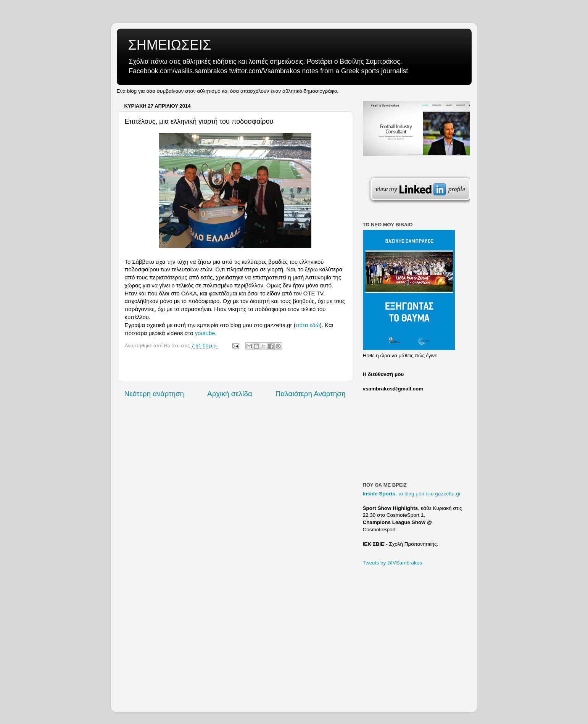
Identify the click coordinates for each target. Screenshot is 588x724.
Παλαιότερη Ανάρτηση (311, 394)
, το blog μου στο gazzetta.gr (412, 494)
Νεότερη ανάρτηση (154, 394)
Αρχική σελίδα (230, 394)
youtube (205, 333)
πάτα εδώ (308, 325)
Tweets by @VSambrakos (393, 563)
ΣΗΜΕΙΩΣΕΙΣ (170, 45)
